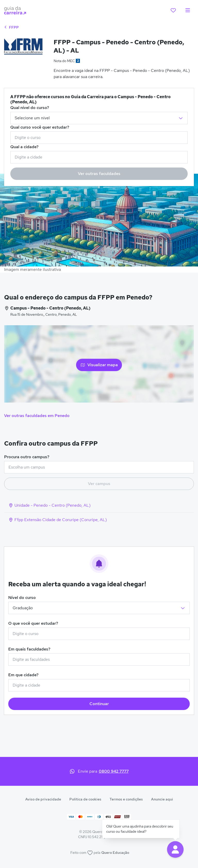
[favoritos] (173, 10)
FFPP (11, 27)
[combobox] (99, 138)
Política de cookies (85, 799)
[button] (175, 849)
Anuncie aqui (162, 799)
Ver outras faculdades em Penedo (37, 416)
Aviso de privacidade (43, 799)
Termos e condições (126, 799)
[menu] (188, 10)
